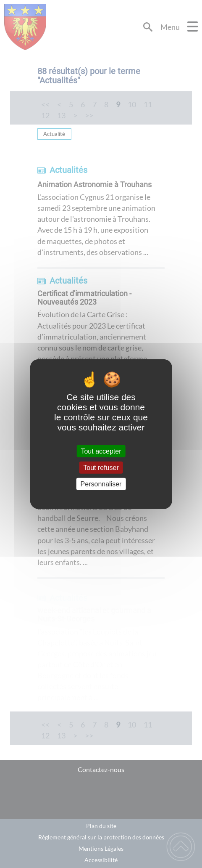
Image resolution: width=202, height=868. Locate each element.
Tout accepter (101, 451)
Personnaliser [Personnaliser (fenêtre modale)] (101, 484)
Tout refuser (101, 467)
